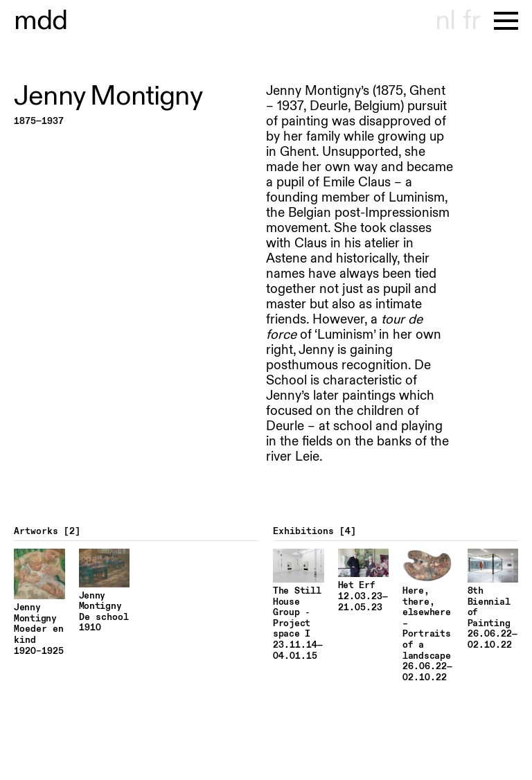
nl (445, 21)
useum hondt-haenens (41, 21)
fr (471, 21)
